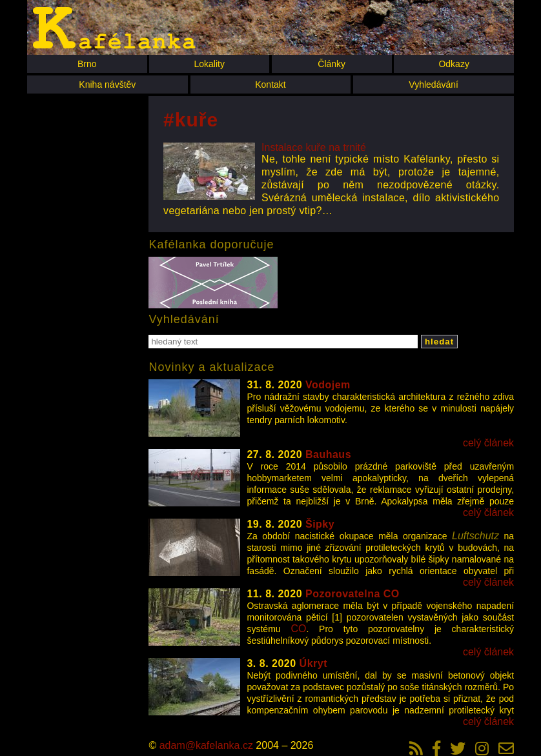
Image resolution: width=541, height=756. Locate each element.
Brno (87, 64)
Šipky (320, 524)
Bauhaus (328, 454)
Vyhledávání (434, 85)
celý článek (488, 443)
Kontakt (270, 85)
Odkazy (454, 64)
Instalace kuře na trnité (314, 147)
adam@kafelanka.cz (206, 745)
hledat (439, 342)
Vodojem (328, 385)
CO (298, 629)
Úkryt (313, 663)
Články (332, 64)
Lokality (209, 64)
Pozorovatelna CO (352, 594)
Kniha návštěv (107, 85)
